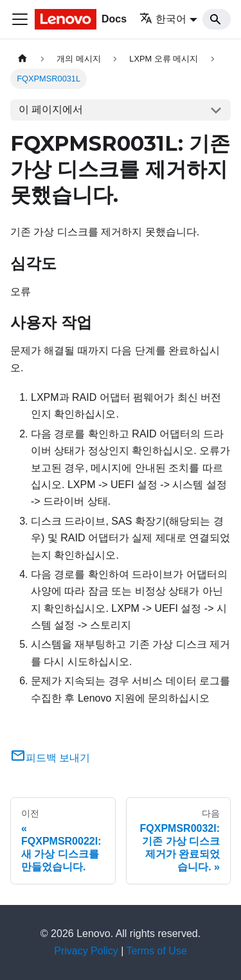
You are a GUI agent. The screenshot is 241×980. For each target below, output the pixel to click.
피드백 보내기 (50, 758)
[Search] (217, 19)
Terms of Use (157, 951)
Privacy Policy (86, 951)
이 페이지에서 (51, 109)
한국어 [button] (163, 19)
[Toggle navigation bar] (20, 19)
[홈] (22, 59)
